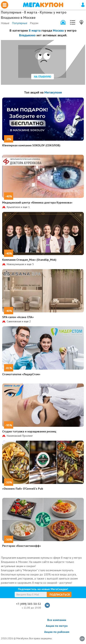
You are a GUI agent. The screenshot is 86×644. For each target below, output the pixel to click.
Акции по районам (57, 632)
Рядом (34, 23)
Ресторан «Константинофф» (22, 546)
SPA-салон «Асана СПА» (18, 317)
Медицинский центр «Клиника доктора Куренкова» (37, 202)
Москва (58, 30)
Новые (5, 23)
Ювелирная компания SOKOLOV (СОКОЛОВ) (31, 145)
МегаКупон (43, 5)
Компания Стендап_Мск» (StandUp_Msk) (29, 260)
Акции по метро (57, 626)
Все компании (57, 620)
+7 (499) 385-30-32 (29, 604)
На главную (43, 77)
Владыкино (27, 35)
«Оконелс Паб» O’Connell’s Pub (23, 489)
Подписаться (60, 594)
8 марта (35, 30)
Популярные (20, 23)
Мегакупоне (53, 92)
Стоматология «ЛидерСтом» (21, 374)
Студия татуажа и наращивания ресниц (29, 431)
